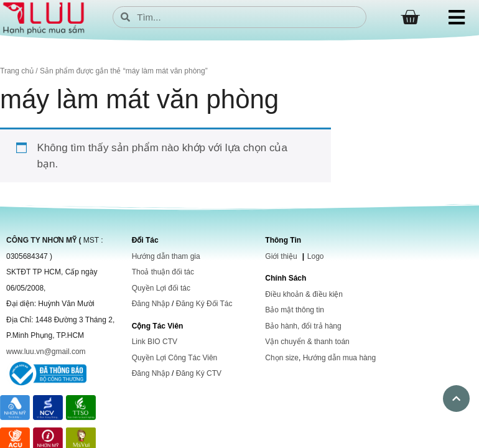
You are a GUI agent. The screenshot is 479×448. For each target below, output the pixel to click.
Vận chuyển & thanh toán (307, 342)
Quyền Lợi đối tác (161, 288)
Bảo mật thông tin (295, 310)
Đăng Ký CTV (199, 373)
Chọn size (282, 358)
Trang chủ (17, 71)
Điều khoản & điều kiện (304, 294)
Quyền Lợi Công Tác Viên (175, 358)
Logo (316, 256)
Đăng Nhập (151, 304)
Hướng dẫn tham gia (166, 256)
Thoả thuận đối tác (163, 272)
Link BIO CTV (155, 342)
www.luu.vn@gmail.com (46, 352)
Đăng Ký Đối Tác (204, 304)
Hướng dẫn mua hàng (339, 358)
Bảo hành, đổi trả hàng (303, 326)
